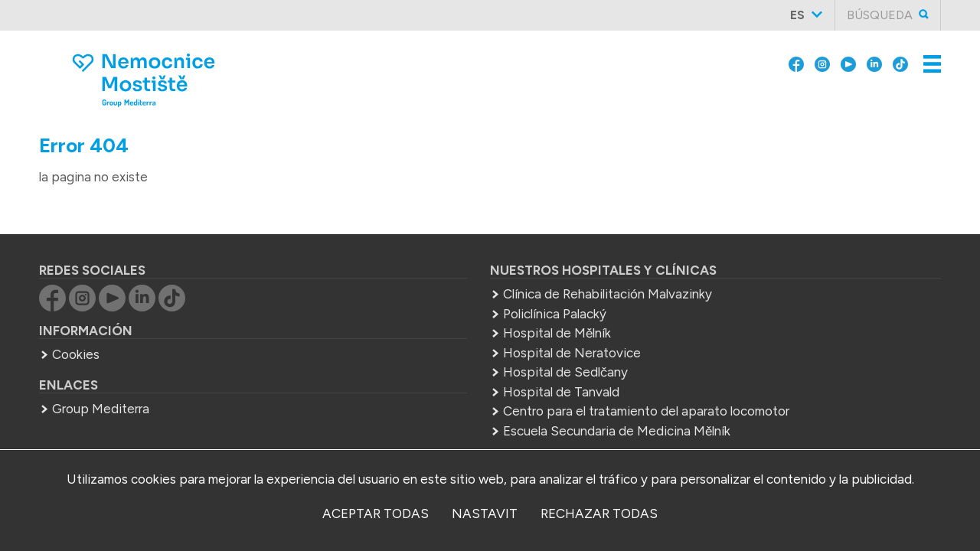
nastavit (485, 514)
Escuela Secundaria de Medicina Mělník (467, 429)
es (797, 15)
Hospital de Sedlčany (415, 351)
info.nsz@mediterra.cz (819, 359)
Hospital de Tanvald (411, 371)
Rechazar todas (599, 514)
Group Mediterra (101, 388)
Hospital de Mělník (407, 312)
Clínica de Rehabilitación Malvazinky (457, 273)
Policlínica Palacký (405, 293)
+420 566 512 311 (749, 340)
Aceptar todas (376, 514)
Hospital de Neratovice (422, 332)
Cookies (76, 334)
